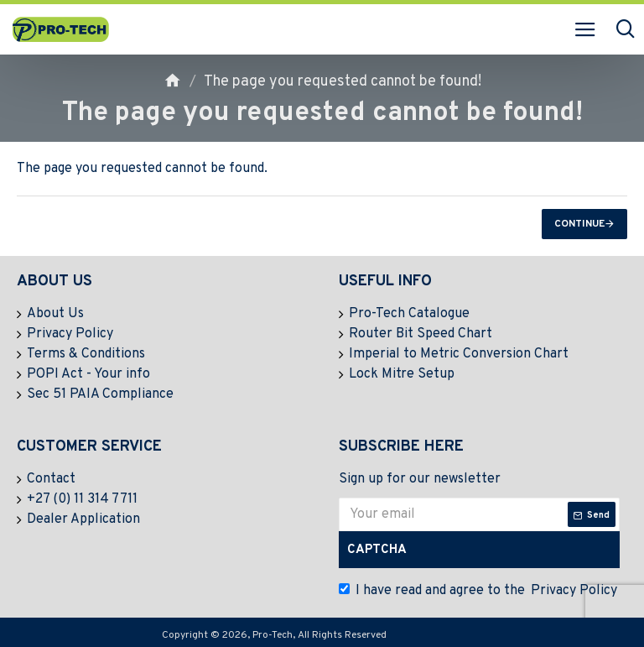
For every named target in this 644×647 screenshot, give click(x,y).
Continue (579, 224)
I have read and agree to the (479, 591)
